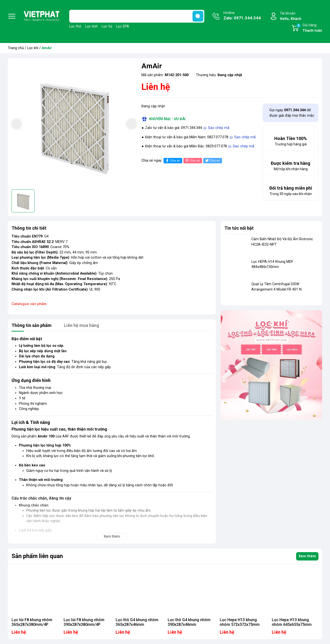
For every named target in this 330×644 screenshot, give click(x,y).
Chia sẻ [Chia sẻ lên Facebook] (172, 161)
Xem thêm (307, 556)
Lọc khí (33, 48)
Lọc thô (75, 26)
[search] (198, 16)
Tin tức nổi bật (239, 228)
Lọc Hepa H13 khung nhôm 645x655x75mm (292, 622)
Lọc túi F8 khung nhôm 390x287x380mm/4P (84, 622)
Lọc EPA (123, 26)
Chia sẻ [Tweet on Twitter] (212, 161)
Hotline (242, 16)
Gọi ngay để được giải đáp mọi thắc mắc (292, 113)
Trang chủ (16, 48)
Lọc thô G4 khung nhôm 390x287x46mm (189, 622)
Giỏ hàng (309, 28)
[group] (74, 124)
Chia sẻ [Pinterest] (192, 161)
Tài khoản (291, 16)
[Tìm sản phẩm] (137, 16)
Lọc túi (107, 26)
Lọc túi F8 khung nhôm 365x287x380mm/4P (32, 622)
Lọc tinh (91, 26)
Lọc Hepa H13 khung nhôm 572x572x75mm (240, 622)
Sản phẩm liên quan (37, 556)
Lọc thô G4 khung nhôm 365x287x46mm (137, 622)
